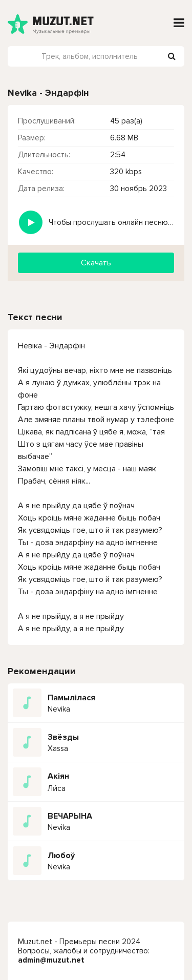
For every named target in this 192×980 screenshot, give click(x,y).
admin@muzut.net (51, 960)
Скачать (96, 263)
